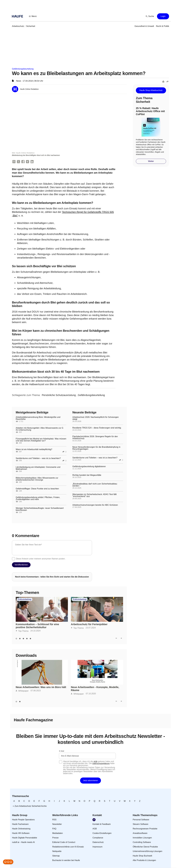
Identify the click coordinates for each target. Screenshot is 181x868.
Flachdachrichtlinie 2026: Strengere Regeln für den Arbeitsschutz (95, 438)
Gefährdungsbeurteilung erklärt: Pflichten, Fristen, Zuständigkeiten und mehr (38, 499)
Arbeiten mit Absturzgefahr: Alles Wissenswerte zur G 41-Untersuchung (40, 429)
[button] (33, 16)
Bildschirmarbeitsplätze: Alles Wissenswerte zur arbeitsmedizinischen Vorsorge (37, 479)
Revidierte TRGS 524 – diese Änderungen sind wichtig (97, 428)
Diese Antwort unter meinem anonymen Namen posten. (41, 559)
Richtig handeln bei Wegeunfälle (87, 475)
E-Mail (62, 751)
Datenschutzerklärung (101, 764)
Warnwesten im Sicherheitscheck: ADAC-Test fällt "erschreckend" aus (95, 495)
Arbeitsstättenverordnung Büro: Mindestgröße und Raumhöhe (38, 418)
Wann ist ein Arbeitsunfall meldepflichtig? (34, 450)
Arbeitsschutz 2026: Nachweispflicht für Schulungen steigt (96, 418)
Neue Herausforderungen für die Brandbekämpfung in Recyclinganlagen (96, 448)
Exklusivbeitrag (25, 600)
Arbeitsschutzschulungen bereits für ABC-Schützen (95, 505)
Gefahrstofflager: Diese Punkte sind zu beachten (37, 489)
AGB (96, 762)
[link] (18, 26)
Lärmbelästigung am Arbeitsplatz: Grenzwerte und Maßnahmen (38, 468)
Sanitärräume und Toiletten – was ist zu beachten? (38, 458)
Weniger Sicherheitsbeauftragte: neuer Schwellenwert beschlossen (40, 509)
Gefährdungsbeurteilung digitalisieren (89, 467)
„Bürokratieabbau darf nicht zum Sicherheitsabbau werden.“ (95, 485)
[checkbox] (13, 559)
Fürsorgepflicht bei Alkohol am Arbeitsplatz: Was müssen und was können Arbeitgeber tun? (41, 440)
